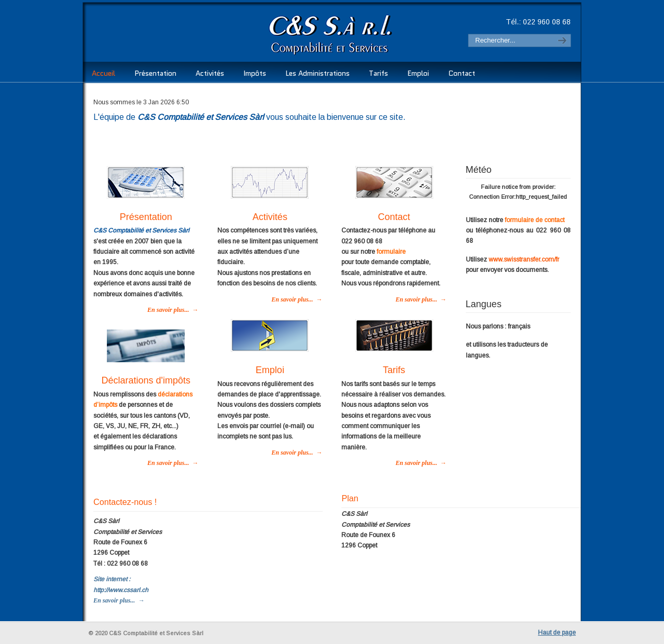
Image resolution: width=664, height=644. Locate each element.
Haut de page (557, 633)
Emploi (270, 370)
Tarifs (394, 370)
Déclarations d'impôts (146, 380)
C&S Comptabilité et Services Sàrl (240, 34)
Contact (394, 217)
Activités (270, 217)
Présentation (146, 217)
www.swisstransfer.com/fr (524, 259)
